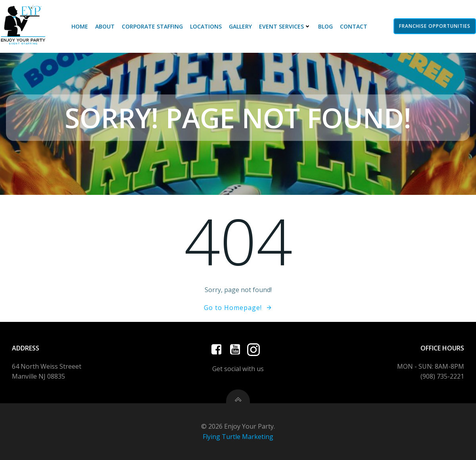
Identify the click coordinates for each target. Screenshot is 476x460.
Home (80, 26)
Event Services (285, 26)
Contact (354, 26)
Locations (206, 26)
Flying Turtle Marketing (238, 437)
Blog (325, 26)
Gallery (240, 26)
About (105, 26)
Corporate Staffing (152, 26)
